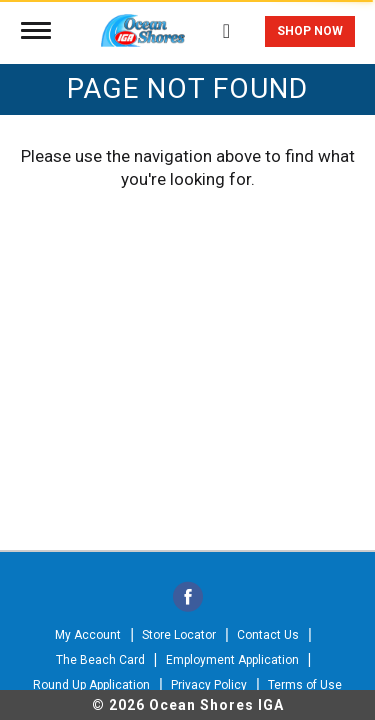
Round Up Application (91, 685)
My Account (88, 635)
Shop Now (310, 31)
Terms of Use (305, 685)
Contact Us (268, 635)
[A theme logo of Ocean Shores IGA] (143, 27)
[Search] (226, 21)
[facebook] (188, 598)
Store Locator (179, 635)
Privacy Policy (209, 685)
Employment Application (232, 660)
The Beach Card (100, 660)
